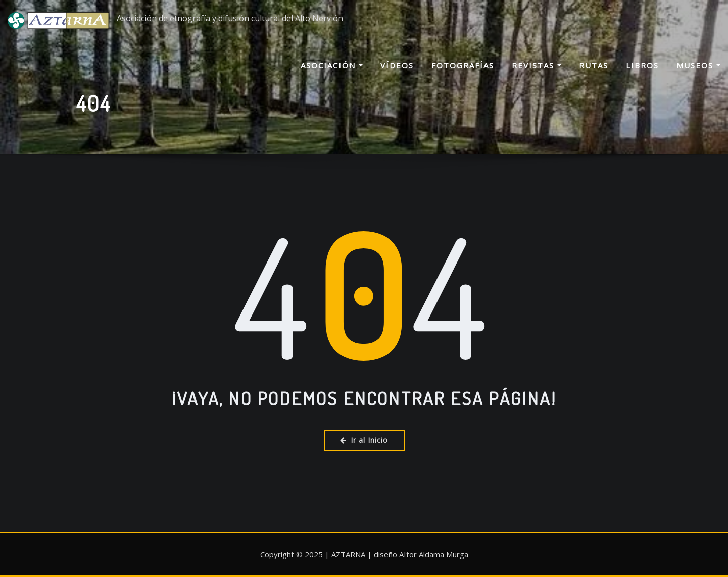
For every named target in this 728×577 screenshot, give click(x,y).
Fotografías (463, 76)
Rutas (594, 76)
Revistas (537, 76)
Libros (642, 76)
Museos (698, 76)
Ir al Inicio (364, 440)
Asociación (332, 76)
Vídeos (397, 76)
